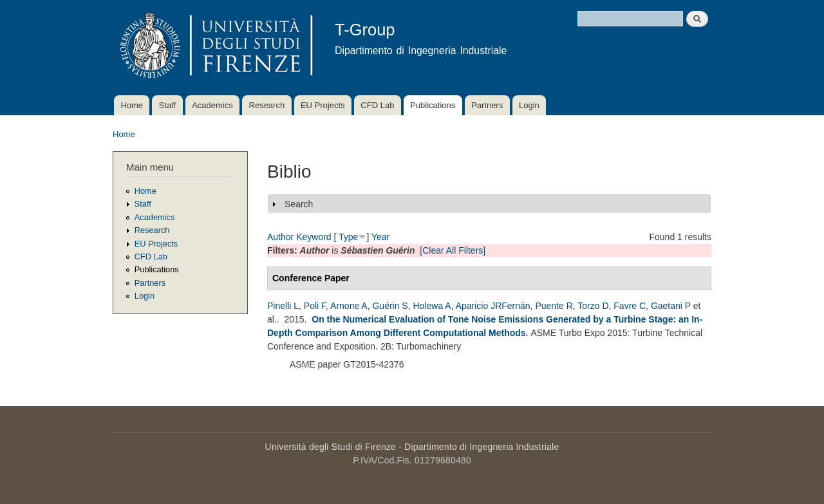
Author (280, 237)
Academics (212, 105)
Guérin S (390, 306)
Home (132, 105)
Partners (487, 105)
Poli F (315, 306)
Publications (433, 105)
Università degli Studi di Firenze (331, 447)
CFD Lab (377, 105)
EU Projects (323, 105)
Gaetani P (671, 306)
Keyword (314, 237)
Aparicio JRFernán (493, 306)
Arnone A (349, 306)
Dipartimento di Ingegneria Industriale (482, 447)
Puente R (554, 306)
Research (267, 105)
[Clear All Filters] (453, 250)
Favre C (630, 306)
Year (380, 237)
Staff (168, 105)
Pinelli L (283, 306)
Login (529, 105)
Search (299, 204)
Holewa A (432, 306)
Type (348, 237)
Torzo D (593, 306)
